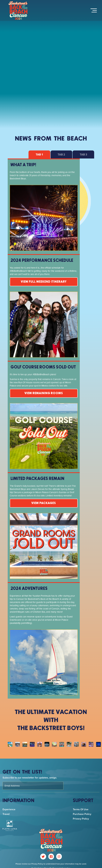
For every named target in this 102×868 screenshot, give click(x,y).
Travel (6, 814)
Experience (9, 809)
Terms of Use (81, 809)
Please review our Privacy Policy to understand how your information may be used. (51, 864)
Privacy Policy (81, 819)
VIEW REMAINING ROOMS (44, 393)
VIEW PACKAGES (44, 503)
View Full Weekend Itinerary (44, 282)
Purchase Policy (82, 814)
